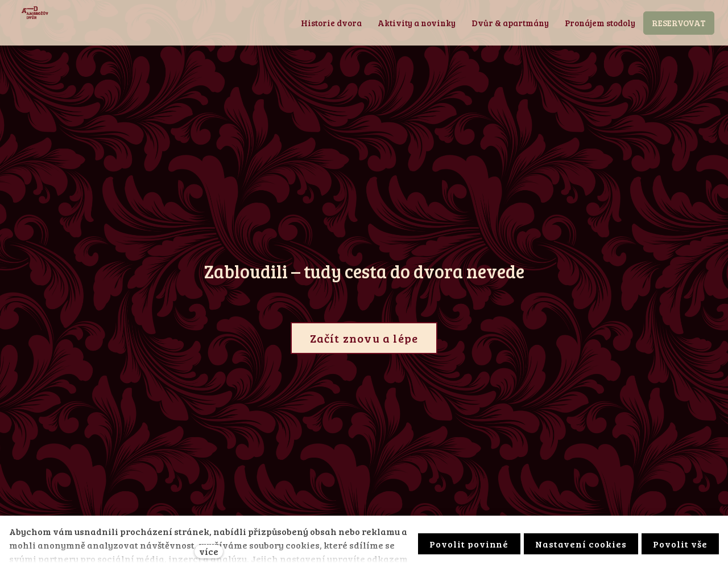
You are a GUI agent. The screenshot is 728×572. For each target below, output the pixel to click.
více (209, 551)
